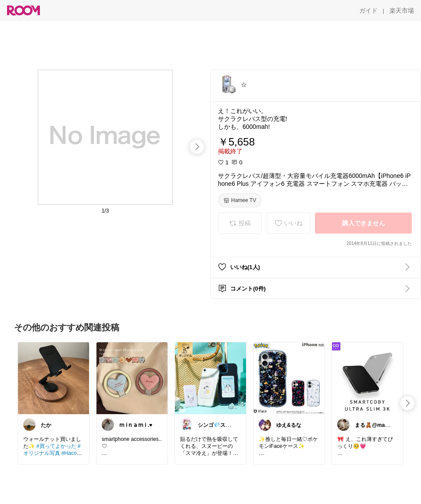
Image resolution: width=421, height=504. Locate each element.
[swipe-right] (197, 147)
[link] (54, 378)
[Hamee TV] (240, 200)
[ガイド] (368, 11)
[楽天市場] (402, 11)
